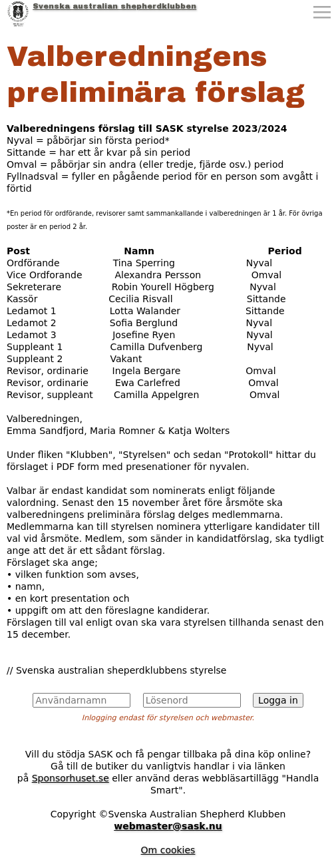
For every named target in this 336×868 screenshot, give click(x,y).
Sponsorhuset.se (71, 778)
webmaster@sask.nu (168, 826)
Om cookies (168, 850)
